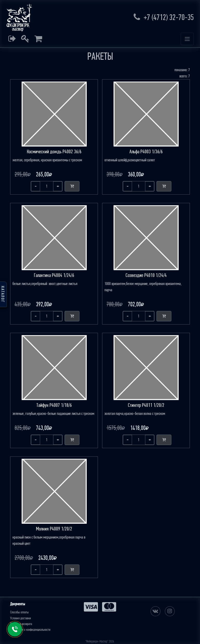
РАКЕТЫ (100, 56)
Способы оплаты (19, 612)
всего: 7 (185, 76)
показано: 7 (182, 70)
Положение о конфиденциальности (30, 630)
